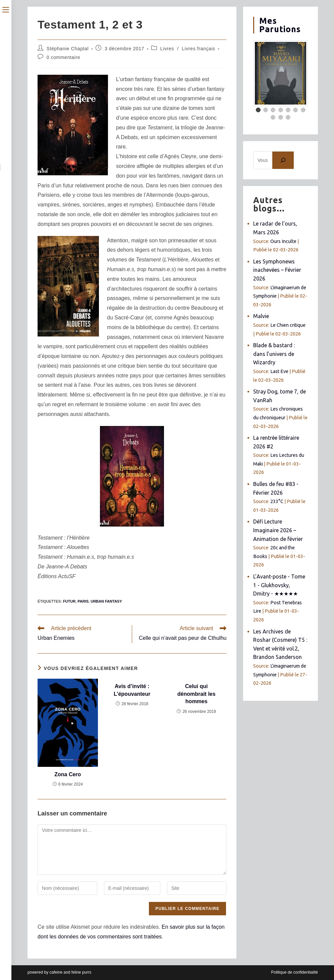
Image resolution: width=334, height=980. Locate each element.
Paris (83, 601)
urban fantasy (106, 601)
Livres (167, 49)
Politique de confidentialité (294, 972)
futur (69, 601)
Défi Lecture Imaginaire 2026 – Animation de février (278, 530)
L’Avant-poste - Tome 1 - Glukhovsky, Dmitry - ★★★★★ (279, 585)
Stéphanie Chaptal (68, 49)
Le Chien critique (288, 325)
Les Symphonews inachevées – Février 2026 (277, 270)
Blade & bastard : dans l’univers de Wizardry (274, 354)
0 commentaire (63, 57)
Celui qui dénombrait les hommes (197, 694)
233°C (277, 501)
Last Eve (279, 371)
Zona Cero (68, 774)
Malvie (261, 316)
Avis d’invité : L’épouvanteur (132, 690)
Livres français (198, 49)
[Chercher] (283, 160)
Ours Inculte (283, 241)
